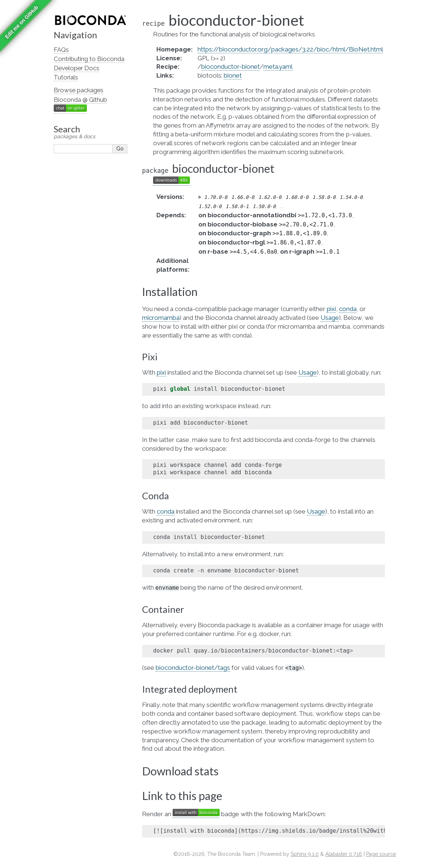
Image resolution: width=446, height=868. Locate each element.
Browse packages (79, 90)
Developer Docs (77, 68)
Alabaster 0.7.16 (344, 854)
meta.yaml (278, 67)
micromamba (161, 318)
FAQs (61, 50)
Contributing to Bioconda (89, 59)
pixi (331, 309)
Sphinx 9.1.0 (305, 854)
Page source (381, 854)
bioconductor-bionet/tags (193, 668)
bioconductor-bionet (231, 67)
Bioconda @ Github (80, 100)
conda (348, 309)
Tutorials (66, 77)
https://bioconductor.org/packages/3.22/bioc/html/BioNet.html (290, 49)
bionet (233, 75)
